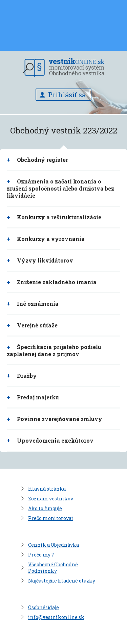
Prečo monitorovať (51, 518)
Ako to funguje (45, 508)
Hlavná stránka (47, 489)
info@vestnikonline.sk (56, 617)
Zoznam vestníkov (51, 499)
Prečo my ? (41, 555)
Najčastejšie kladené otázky (62, 581)
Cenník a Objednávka (54, 545)
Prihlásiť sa (67, 95)
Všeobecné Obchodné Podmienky (53, 568)
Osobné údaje (44, 607)
